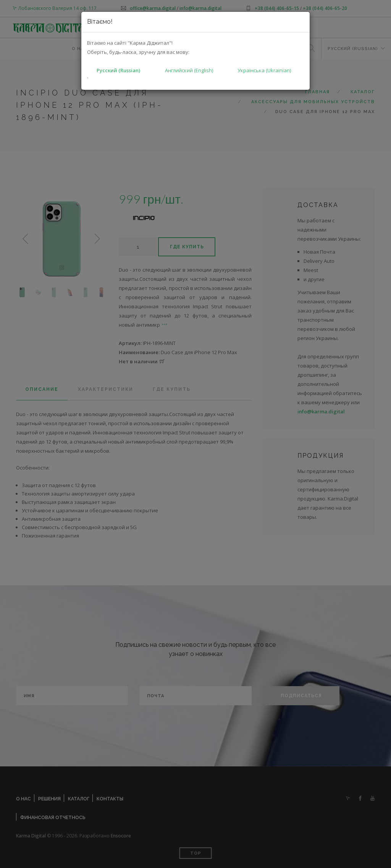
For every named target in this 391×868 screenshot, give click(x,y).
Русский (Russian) (118, 70)
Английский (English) (189, 70)
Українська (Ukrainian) (264, 70)
